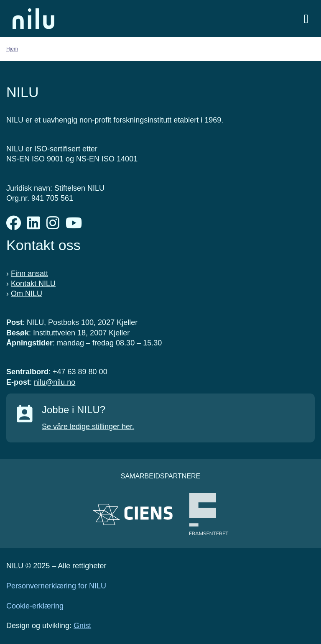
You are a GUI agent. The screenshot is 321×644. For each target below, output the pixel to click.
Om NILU (27, 294)
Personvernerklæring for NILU (56, 586)
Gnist (82, 626)
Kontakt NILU (33, 284)
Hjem (12, 49)
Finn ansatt (29, 273)
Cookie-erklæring (35, 606)
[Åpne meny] (306, 19)
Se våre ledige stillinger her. (88, 427)
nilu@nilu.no (55, 382)
